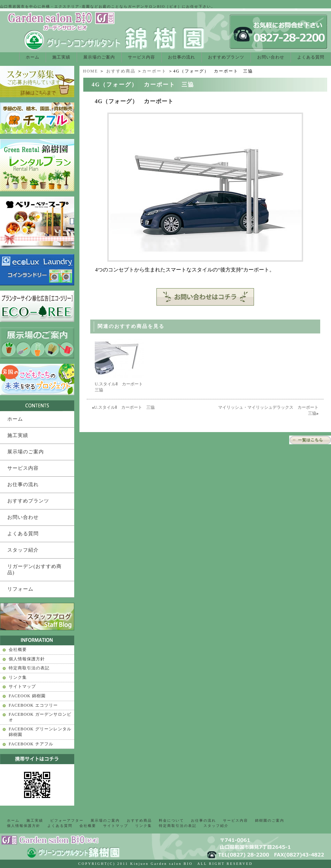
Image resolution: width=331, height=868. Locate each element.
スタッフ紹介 (23, 550)
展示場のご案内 (99, 57)
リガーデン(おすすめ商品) (34, 570)
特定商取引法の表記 (29, 668)
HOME (90, 71)
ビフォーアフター (67, 820)
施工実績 (61, 57)
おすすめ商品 (121, 71)
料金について (171, 820)
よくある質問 (311, 57)
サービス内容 (141, 57)
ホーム (33, 57)
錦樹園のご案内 (270, 820)
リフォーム (20, 589)
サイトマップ (22, 686)
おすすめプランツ (226, 57)
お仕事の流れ (182, 57)
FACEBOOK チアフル (31, 744)
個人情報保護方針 (27, 659)
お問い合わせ (271, 57)
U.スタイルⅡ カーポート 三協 (124, 407)
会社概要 (18, 650)
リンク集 (18, 677)
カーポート (154, 71)
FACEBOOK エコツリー (33, 705)
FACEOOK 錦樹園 (27, 696)
